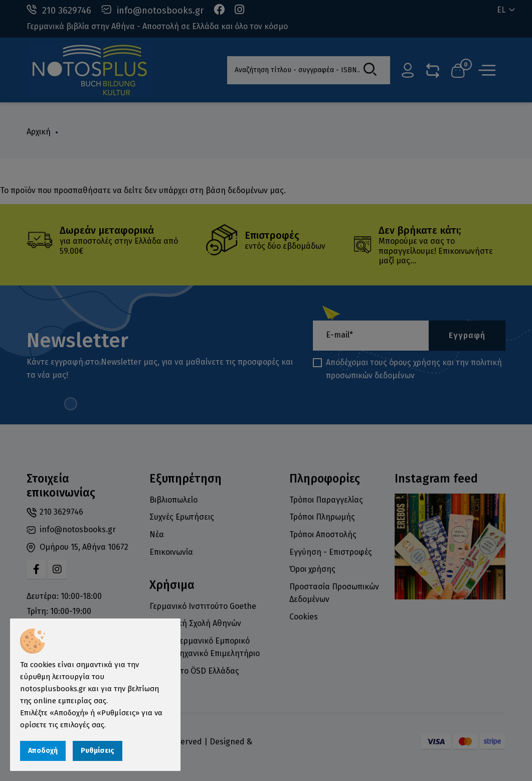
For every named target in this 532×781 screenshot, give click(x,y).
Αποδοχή (43, 751)
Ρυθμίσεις (98, 751)
